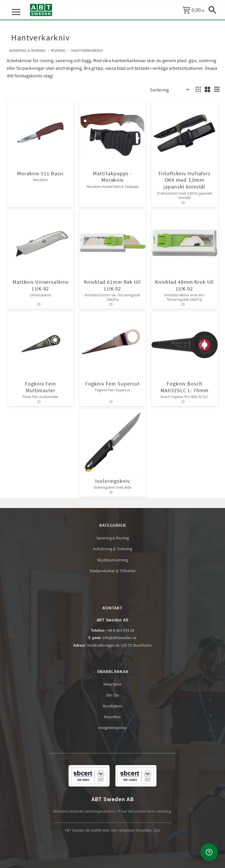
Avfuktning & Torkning (113, 549)
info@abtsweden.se (119, 638)
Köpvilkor (112, 717)
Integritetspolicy (112, 728)
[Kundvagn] (193, 10)
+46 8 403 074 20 (120, 631)
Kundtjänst (112, 706)
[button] (17, 6)
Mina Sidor (112, 685)
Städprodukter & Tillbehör (112, 571)
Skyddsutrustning (112, 560)
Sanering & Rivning (113, 539)
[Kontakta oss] (209, 852)
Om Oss (113, 696)
